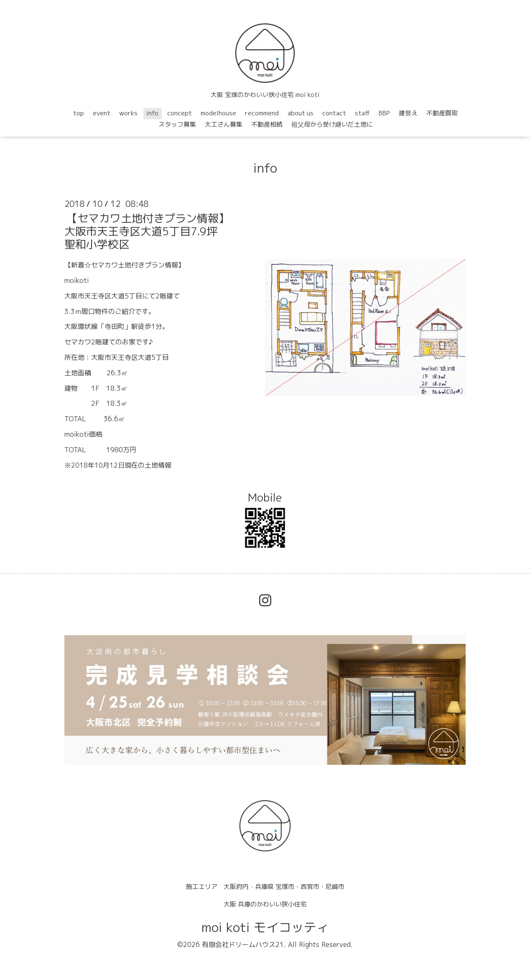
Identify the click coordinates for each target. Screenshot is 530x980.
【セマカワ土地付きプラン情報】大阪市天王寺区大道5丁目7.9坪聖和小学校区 (147, 231)
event (102, 113)
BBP (384, 113)
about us (301, 113)
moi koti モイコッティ (265, 927)
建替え (408, 113)
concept (180, 113)
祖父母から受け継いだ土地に (332, 124)
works (128, 113)
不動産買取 (442, 113)
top (79, 113)
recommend (262, 113)
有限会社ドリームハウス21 (243, 944)
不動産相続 (267, 124)
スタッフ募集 (177, 124)
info (152, 113)
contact (334, 113)
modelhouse (218, 113)
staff (362, 113)
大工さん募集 (224, 124)
